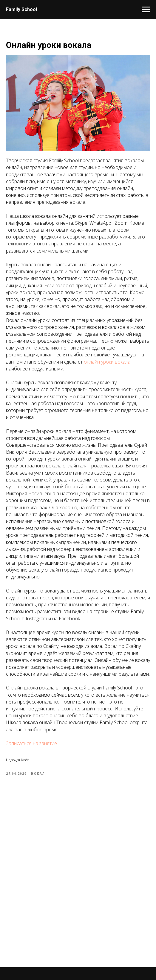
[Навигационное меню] (146, 10)
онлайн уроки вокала (107, 362)
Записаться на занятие (31, 743)
